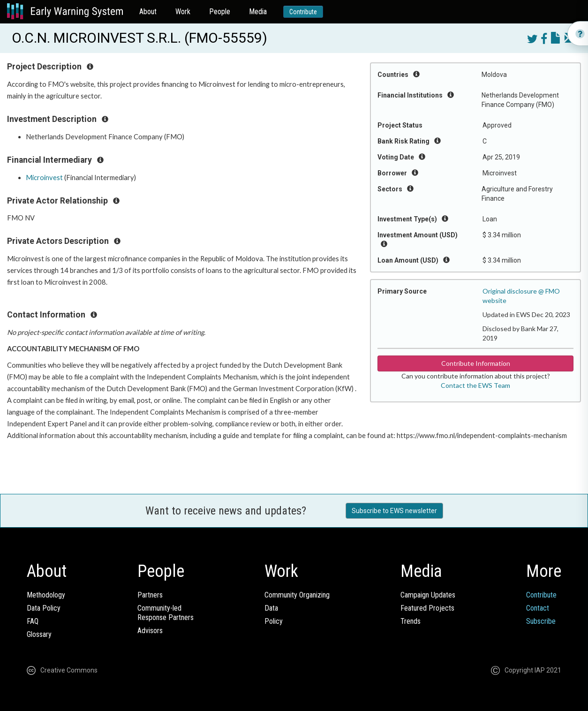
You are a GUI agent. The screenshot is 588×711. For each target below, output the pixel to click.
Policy (274, 621)
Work (183, 11)
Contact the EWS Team (475, 385)
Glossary (39, 634)
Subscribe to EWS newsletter (394, 511)
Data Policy (44, 608)
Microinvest (44, 178)
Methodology (46, 595)
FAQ (33, 621)
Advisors (150, 631)
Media (258, 11)
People (220, 11)
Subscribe (541, 621)
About (148, 11)
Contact (538, 608)
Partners (150, 595)
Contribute (303, 12)
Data (271, 608)
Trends (411, 621)
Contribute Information (476, 363)
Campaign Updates (428, 595)
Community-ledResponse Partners (166, 613)
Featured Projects (427, 608)
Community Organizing (297, 595)
